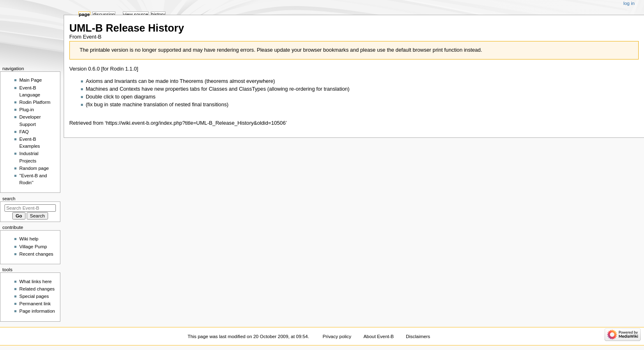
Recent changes (36, 254)
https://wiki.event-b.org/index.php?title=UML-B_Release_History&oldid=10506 (196, 123)
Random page (34, 168)
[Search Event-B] (30, 208)
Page (84, 14)
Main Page (31, 80)
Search (9, 199)
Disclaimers (418, 336)
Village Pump (33, 247)
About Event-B (379, 336)
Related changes (37, 289)
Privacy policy (337, 336)
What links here (36, 281)
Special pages (34, 296)
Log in (629, 3)
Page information (37, 311)
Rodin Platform (35, 102)
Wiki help (29, 239)
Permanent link (35, 304)
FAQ (24, 132)
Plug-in (27, 110)
